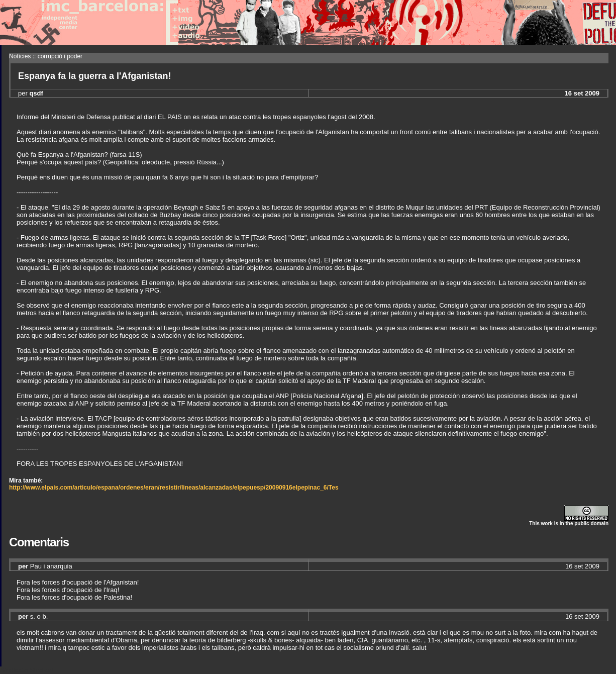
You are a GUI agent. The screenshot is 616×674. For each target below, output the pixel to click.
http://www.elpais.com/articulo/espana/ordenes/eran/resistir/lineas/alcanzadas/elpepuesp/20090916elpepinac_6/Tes (174, 488)
